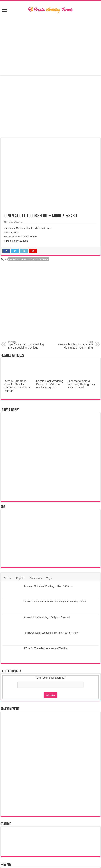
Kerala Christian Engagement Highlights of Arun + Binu (73, 345)
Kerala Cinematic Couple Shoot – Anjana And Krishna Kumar (17, 386)
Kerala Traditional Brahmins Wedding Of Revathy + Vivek (55, 602)
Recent (8, 578)
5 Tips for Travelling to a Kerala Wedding (46, 648)
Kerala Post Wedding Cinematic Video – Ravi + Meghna (50, 384)
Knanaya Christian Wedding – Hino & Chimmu (49, 586)
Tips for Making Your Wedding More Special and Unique (28, 345)
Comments (36, 578)
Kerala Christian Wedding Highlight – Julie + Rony (51, 633)
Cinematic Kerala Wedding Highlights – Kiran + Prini (81, 384)
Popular (21, 578)
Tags (49, 578)
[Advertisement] (51, 45)
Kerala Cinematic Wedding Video (29, 259)
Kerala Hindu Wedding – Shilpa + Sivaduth (47, 617)
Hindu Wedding (15, 222)
